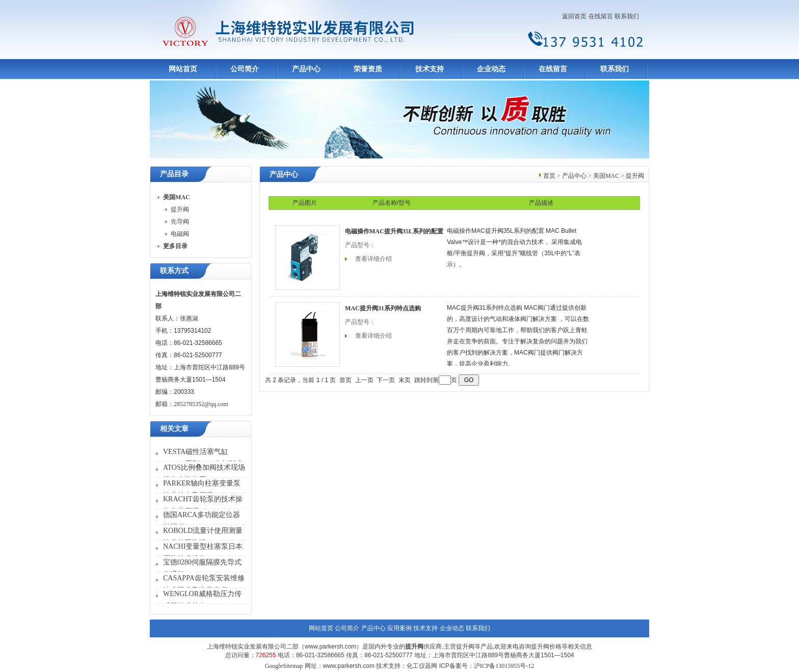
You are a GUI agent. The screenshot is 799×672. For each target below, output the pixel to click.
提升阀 (180, 209)
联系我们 (627, 16)
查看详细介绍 (374, 259)
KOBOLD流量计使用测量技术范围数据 (203, 537)
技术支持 (430, 69)
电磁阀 (180, 234)
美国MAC (606, 176)
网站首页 (183, 69)
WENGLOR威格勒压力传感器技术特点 (202, 600)
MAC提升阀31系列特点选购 (383, 308)
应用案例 (400, 628)
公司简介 (245, 69)
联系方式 (174, 271)
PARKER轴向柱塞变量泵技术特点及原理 (202, 489)
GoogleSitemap (284, 666)
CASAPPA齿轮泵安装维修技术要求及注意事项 (204, 584)
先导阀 (180, 222)
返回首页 (574, 16)
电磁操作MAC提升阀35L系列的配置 (394, 231)
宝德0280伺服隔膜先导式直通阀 (202, 568)
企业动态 (491, 69)
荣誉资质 (368, 69)
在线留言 (601, 16)
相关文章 (174, 429)
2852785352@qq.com (201, 404)
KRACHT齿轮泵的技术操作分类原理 (203, 505)
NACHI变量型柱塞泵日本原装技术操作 (203, 553)
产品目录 (174, 174)
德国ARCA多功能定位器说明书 (202, 521)
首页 (549, 176)
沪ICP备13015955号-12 (504, 666)
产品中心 (306, 69)
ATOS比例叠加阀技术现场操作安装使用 (204, 474)
